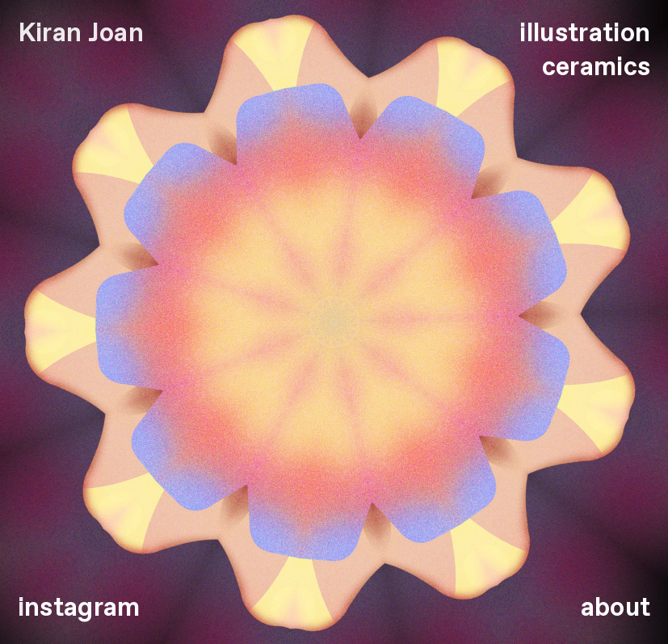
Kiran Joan (81, 34)
